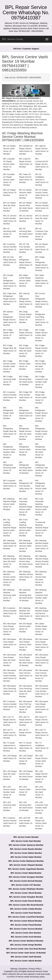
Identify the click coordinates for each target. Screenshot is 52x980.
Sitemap (14, 969)
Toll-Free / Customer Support (26, 49)
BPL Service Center (13, 39)
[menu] (47, 39)
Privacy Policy (35, 969)
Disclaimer (23, 969)
